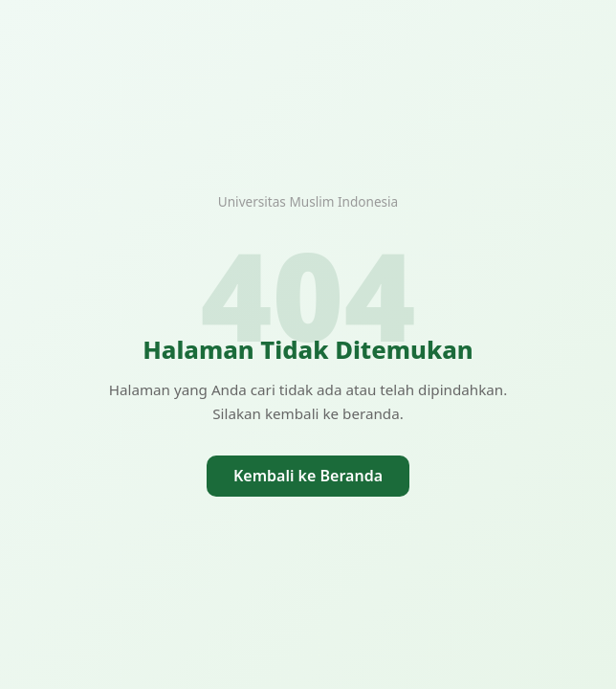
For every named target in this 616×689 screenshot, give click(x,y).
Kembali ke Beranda (308, 476)
